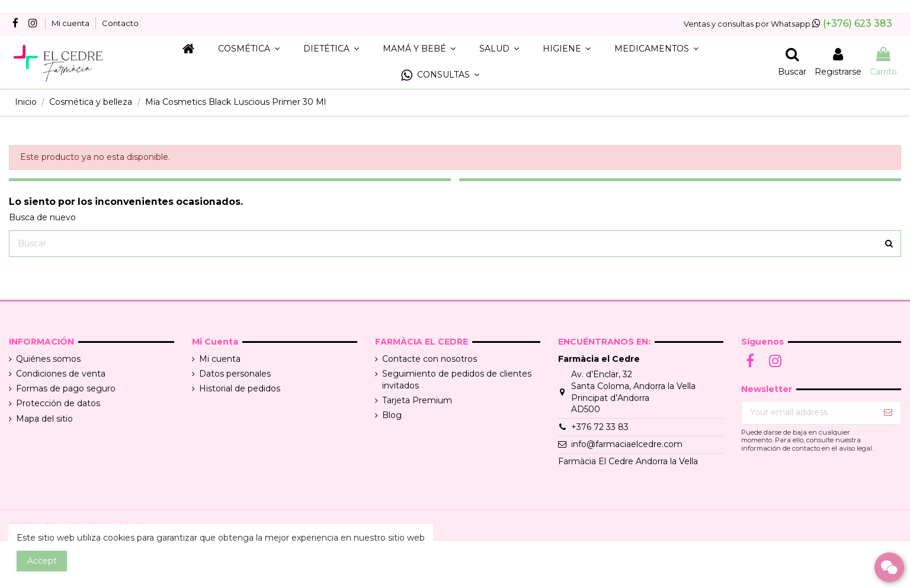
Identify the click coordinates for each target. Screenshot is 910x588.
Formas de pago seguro (66, 388)
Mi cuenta (71, 23)
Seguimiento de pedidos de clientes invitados (457, 380)
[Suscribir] (888, 413)
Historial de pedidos (240, 388)
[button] (440, 75)
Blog (392, 415)
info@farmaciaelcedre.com (627, 444)
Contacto (120, 23)
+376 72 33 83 (600, 427)
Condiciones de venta (61, 374)
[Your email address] (809, 413)
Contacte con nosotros (430, 359)
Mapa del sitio (44, 419)
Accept (42, 561)
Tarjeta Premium (417, 400)
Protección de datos (58, 403)
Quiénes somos (48, 359)
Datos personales (235, 374)
